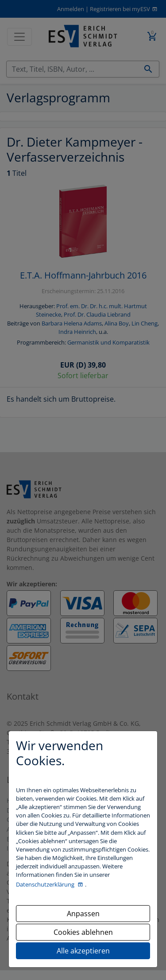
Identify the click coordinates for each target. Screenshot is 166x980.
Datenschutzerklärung (46, 884)
